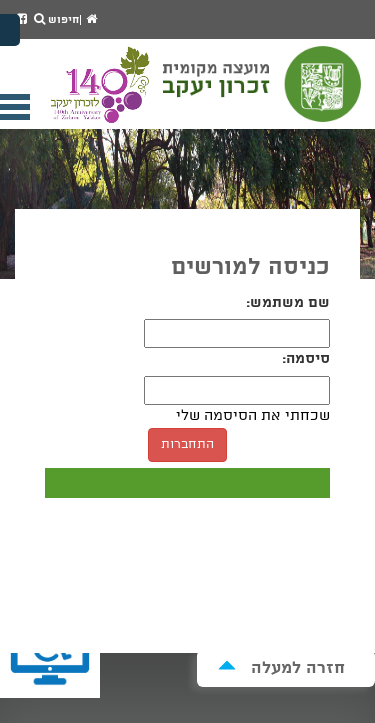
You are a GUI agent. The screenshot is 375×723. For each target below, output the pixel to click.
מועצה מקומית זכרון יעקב (264, 93)
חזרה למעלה (281, 667)
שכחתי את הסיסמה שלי (253, 416)
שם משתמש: (288, 303)
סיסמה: (306, 359)
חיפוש (56, 20)
